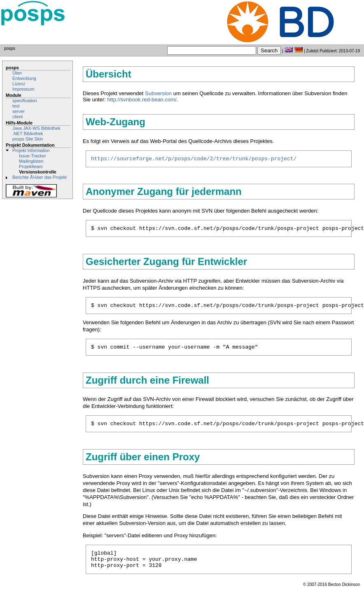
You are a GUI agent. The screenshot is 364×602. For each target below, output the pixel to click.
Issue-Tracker (33, 156)
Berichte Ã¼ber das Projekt (40, 177)
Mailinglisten (31, 161)
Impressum (23, 89)
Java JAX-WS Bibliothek (36, 128)
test (16, 106)
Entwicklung (24, 78)
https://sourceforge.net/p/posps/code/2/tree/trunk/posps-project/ (194, 159)
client (17, 117)
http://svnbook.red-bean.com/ (142, 100)
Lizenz (19, 84)
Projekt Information (31, 150)
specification (25, 101)
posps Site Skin (28, 139)
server (19, 111)
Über (17, 73)
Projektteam (31, 166)
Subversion (158, 93)
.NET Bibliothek (28, 134)
